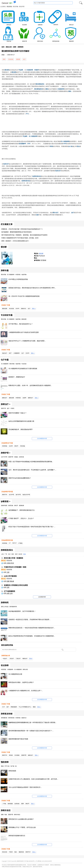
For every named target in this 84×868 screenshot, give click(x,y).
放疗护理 (18, 495)
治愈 (37, 215)
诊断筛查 (40, 25)
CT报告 (20, 543)
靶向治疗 (56, 213)
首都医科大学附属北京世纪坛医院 (16, 585)
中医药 (11, 852)
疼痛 (51, 146)
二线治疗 (11, 659)
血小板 (70, 146)
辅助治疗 (5, 398)
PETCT (14, 543)
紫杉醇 (18, 59)
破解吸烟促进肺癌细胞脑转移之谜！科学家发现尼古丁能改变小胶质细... (32, 723)
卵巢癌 (37, 70)
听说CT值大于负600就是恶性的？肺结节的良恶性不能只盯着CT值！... (32, 527)
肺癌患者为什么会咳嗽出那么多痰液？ (21, 819)
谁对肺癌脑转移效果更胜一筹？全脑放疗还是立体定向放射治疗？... (31, 731)
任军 (8, 587)
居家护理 (24, 755)
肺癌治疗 (71, 25)
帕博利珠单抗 (37, 176)
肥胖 (23, 804)
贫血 (78, 146)
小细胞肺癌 (16, 353)
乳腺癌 (21, 70)
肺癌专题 (5, 271)
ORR (29, 144)
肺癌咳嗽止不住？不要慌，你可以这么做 (22, 827)
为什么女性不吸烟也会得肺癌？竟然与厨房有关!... (25, 787)
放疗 (73, 213)
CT (10, 543)
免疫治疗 (6, 164)
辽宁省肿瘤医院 (9, 591)
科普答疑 (18, 398)
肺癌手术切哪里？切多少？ (18, 413)
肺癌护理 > (6, 453)
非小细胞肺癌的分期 (15, 674)
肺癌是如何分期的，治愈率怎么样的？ (21, 682)
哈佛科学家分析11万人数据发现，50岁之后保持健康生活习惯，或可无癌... (33, 779)
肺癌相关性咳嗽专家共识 (17, 836)
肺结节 (16, 446)
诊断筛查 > (6, 502)
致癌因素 (10, 804)
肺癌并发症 (40, 41)
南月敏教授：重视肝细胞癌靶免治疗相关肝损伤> (17, 232)
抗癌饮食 (17, 804)
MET (10, 353)
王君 (8, 572)
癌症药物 (16, 7)
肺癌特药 (56, 25)
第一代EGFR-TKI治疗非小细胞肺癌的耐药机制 (24, 296)
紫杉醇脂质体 (40, 84)
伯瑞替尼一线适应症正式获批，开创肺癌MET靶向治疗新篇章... (30, 620)
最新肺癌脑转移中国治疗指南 (18, 739)
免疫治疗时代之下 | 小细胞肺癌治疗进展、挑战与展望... (27, 341)
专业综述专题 (7, 315)
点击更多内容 (42, 597)
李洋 (12, 563)
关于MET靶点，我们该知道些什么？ (21, 324)
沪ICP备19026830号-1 (30, 861)
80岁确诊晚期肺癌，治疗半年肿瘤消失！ (22, 611)
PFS (27, 114)
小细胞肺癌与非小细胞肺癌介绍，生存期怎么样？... (26, 691)
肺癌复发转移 (56, 41)
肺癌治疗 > (6, 404)
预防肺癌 (71, 41)
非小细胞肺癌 (33, 136)
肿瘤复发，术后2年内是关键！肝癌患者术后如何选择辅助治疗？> (22, 229)
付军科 (9, 563)
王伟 (11, 593)
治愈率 (24, 398)
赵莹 (8, 593)
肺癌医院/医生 (7, 550)
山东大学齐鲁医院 (10, 576)
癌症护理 (22, 7)
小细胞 (28, 70)
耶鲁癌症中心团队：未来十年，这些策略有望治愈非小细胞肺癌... (30, 385)
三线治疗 (18, 659)
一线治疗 (5, 659)
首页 (3, 47)
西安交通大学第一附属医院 (13, 558)
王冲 (3, 707)
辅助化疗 (30, 398)
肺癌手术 (5, 495)
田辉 (8, 581)
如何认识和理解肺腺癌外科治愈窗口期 (21, 421)
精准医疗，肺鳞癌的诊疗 (17, 377)
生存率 (11, 446)
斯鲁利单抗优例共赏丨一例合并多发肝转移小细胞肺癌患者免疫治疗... (32, 628)
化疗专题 (5, 360)
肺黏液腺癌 (14, 707)
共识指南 (17, 755)
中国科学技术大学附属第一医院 (15, 567)
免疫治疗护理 (26, 495)
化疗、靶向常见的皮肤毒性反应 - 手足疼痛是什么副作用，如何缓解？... (32, 470)
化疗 (24, 59)
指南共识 (23, 309)
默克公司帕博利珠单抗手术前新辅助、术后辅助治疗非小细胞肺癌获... (32, 636)
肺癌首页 (9, 25)
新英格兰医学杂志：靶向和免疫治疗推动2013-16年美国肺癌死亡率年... (32, 288)
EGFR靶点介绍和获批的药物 (18, 279)
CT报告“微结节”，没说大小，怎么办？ (21, 518)
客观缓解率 (22, 144)
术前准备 (23, 446)
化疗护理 (11, 495)
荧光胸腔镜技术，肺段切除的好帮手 (21, 429)
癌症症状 (5, 852)
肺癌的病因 (12, 771)
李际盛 (12, 581)
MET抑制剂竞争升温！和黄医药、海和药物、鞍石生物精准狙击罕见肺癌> (25, 235)
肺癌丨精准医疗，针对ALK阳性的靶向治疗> (15, 241)
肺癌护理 (25, 41)
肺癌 (15, 47)
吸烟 (34, 707)
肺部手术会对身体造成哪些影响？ (20, 478)
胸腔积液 (21, 852)
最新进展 (5, 309)
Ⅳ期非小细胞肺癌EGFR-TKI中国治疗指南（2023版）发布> (20, 238)
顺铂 (47, 89)
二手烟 (4, 804)
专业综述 (11, 59)
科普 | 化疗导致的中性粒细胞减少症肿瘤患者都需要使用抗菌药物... (31, 462)
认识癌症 (3, 7)
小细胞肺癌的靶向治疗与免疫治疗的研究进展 (24, 332)
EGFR (17, 309)
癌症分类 (9, 47)
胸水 (16, 852)
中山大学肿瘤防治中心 (25, 707)
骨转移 (11, 755)
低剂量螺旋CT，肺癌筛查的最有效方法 (22, 510)
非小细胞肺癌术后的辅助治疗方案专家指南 (23, 369)
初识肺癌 (25, 25)
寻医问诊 (9, 41)
